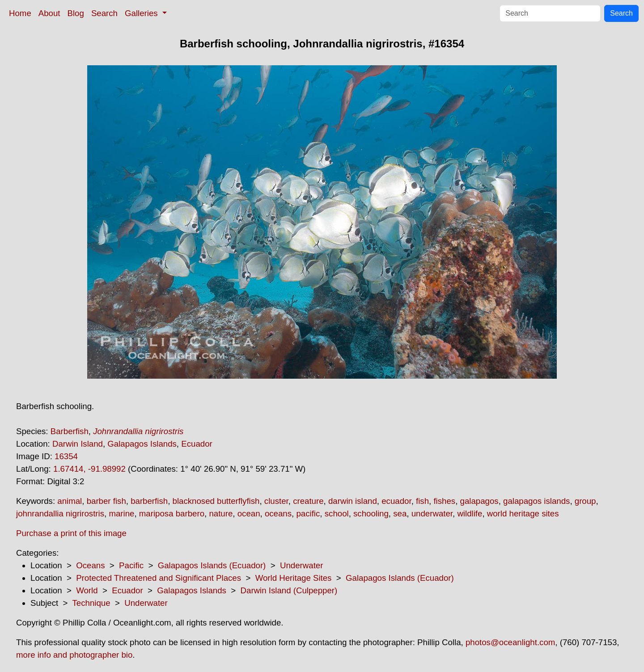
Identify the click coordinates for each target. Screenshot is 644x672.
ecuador (396, 501)
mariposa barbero (172, 514)
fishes (444, 501)
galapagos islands (536, 501)
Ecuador (197, 444)
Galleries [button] (142, 13)
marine (121, 514)
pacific (308, 514)
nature (221, 514)
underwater (432, 514)
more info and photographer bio (74, 655)
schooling (371, 514)
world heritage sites (523, 514)
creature (308, 501)
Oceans (90, 565)
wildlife (470, 514)
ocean (249, 514)
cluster (276, 501)
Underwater (301, 565)
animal (70, 501)
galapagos (479, 501)
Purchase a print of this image (71, 533)
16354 (66, 456)
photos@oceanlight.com (510, 642)
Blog (76, 13)
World (87, 590)
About (49, 13)
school (337, 514)
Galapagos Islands (142, 444)
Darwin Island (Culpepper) (289, 590)
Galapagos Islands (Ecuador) (212, 565)
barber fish (106, 501)
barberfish (149, 501)
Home (20, 13)
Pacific (131, 565)
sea (400, 514)
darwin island (353, 501)
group (585, 501)
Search (104, 13)
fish (422, 501)
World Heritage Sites (294, 578)
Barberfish (70, 431)
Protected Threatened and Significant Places (159, 578)
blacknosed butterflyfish (216, 501)
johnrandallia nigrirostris (60, 514)
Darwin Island (78, 444)
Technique (91, 603)
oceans (278, 514)
